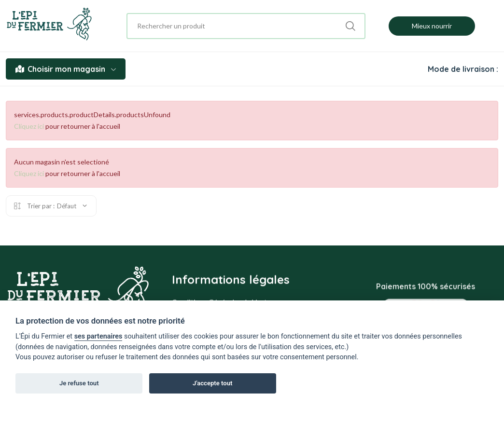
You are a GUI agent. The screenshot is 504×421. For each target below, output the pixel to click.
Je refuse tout (79, 383)
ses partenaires (98, 336)
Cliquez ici (29, 126)
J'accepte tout (212, 383)
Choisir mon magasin (66, 69)
